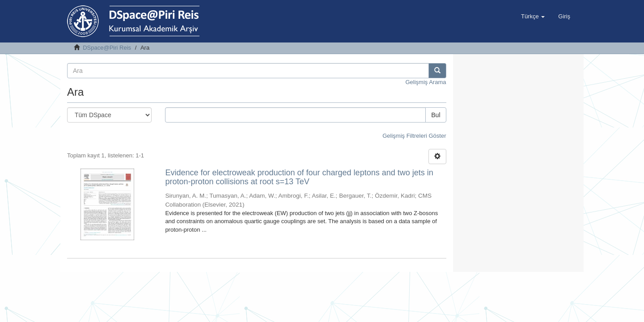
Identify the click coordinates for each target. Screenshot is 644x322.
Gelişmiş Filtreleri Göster (414, 136)
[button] (533, 17)
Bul (436, 115)
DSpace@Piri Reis (107, 48)
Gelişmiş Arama (426, 82)
